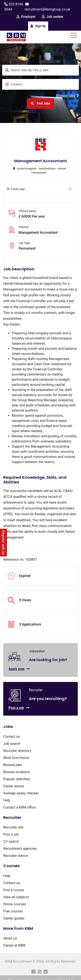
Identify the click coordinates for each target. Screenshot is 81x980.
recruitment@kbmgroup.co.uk (47, 9)
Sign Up (38, 26)
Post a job (19, 708)
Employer (26, 17)
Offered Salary (27, 211)
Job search (12, 744)
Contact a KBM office (19, 807)
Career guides (14, 918)
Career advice (14, 786)
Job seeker (53, 17)
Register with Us (3, 543)
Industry (24, 227)
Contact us (12, 737)
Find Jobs (40, 103)
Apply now (19, 669)
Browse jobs (67, 96)
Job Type (24, 243)
